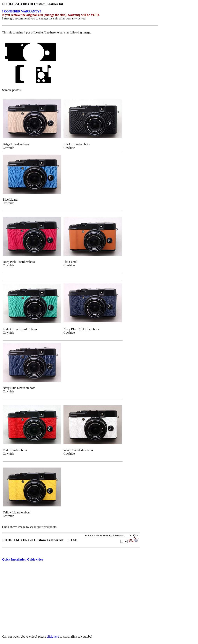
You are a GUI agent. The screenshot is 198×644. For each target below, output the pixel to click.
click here (53, 637)
